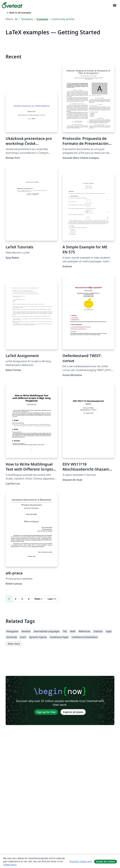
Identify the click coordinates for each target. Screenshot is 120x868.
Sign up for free (46, 712)
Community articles (63, 19)
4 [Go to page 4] (29, 599)
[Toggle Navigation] (115, 5)
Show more (14, 644)
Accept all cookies (105, 862)
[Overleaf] (12, 5)
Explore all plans (73, 712)
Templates (27, 19)
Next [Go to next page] (39, 599)
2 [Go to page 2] (16, 599)
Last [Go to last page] (52, 599)
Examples (42, 19)
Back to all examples (19, 13)
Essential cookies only (81, 861)
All (16, 19)
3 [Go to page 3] (22, 599)
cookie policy (10, 864)
